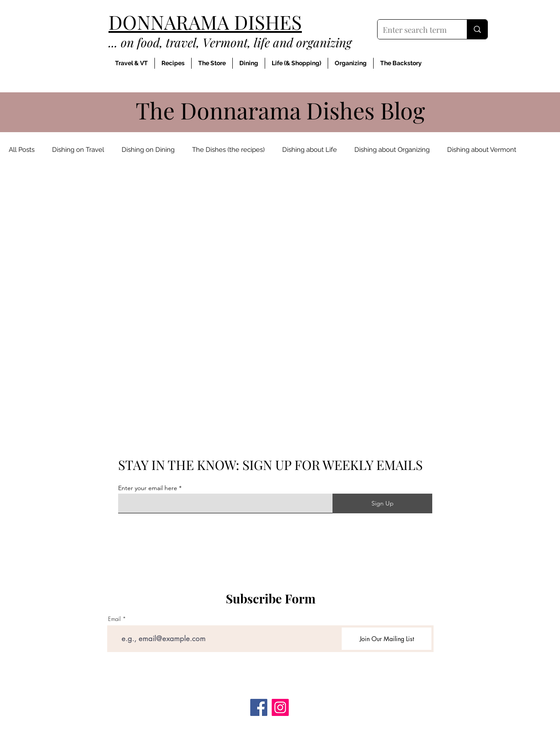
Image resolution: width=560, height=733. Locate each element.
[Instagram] (280, 707)
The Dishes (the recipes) (228, 150)
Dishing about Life (310, 150)
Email (114, 619)
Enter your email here (148, 488)
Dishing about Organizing (392, 150)
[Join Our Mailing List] (387, 639)
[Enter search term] (416, 30)
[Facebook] (259, 707)
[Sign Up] (382, 503)
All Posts (22, 150)
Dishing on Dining (148, 150)
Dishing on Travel (78, 150)
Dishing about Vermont (482, 150)
